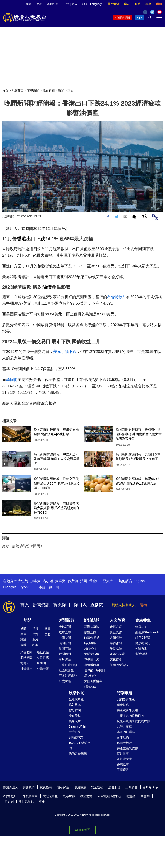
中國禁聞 (65, 638)
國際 (23, 628)
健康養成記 (143, 643)
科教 (35, 645)
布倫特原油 (117, 297)
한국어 (54, 587)
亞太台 (108, 581)
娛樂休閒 (76, 693)
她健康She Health (147, 632)
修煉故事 (123, 764)
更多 (42, 801)
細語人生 (90, 686)
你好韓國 (75, 710)
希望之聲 (86, 796)
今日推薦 (43, 658)
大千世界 (75, 732)
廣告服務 (114, 787)
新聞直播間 (123, 18)
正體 (66, 4)
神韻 (29, 4)
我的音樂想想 (78, 754)
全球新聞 (65, 627)
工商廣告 (123, 770)
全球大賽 (43, 669)
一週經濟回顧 (68, 665)
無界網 (9, 801)
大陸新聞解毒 (93, 681)
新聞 (61, 90)
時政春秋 (90, 643)
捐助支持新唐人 (124, 605)
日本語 (41, 587)
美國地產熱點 (119, 665)
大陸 (23, 645)
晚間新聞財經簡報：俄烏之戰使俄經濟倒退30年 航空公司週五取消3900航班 (57, 483)
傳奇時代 (123, 705)
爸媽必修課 (117, 654)
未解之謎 (116, 627)
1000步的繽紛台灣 (80, 746)
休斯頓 (73, 581)
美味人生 (75, 721)
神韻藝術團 (30, 796)
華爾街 (12, 380)
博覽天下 (26, 663)
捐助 (137, 4)
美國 (23, 634)
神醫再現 (141, 648)
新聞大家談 (92, 627)
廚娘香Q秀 (76, 737)
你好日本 (75, 705)
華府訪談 (65, 659)
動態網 (145, 796)
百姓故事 (123, 754)
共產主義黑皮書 (127, 748)
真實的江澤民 (126, 732)
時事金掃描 (92, 638)
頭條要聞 (26, 652)
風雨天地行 (124, 743)
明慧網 (131, 796)
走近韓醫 (141, 654)
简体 (74, 4)
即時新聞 (26, 658)
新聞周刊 (65, 654)
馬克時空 (90, 676)
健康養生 (143, 620)
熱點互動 (90, 632)
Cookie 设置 (82, 830)
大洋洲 (60, 581)
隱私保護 (63, 787)
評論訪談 (92, 620)
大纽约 (23, 581)
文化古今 (116, 659)
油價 (47, 287)
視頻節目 (18, 90)
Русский (26, 587)
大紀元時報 (50, 796)
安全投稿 (97, 787)
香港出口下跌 (31, 239)
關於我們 (29, 787)
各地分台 (53, 4)
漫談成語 (116, 648)
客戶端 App (150, 787)
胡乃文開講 (143, 638)
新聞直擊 (65, 648)
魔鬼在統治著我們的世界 (133, 721)
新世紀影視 (26, 801)
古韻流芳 (116, 638)
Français (10, 587)
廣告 (127, 4)
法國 (84, 581)
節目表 (80, 605)
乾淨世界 (69, 796)
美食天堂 (75, 716)
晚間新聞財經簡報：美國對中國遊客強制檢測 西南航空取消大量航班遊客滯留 (139, 434)
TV (140, 18)
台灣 (35, 634)
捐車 (148, 4)
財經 (35, 639)
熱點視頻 (43, 652)
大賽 (39, 4)
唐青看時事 (92, 665)
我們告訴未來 (126, 699)
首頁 (5, 90)
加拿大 (35, 581)
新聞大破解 (92, 654)
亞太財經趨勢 (68, 676)
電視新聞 (33, 90)
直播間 (97, 605)
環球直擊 (65, 632)
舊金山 (94, 581)
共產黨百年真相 (127, 710)
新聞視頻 (67, 620)
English (139, 581)
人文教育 (118, 620)
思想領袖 (90, 648)
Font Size (144, 216)
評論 (23, 639)
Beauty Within (78, 726)
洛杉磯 (48, 581)
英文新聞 (113, 4)
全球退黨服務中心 (109, 796)
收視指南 (46, 787)
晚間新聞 (49, 90)
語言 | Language (92, 4)
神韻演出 (26, 669)
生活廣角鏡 (76, 699)
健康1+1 (141, 627)
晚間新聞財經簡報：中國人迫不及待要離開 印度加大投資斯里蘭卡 (57, 459)
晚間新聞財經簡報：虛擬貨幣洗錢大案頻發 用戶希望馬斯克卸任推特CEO (57, 508)
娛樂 (48, 628)
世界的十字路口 (95, 670)
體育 (48, 634)
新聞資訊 (41, 605)
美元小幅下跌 (65, 352)
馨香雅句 (116, 643)
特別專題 (125, 693)
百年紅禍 (123, 737)
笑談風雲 (116, 632)
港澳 (35, 628)
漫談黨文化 (124, 759)
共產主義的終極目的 (130, 716)
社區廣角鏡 (66, 670)
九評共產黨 (124, 726)
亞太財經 (65, 681)
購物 (159, 4)
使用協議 (80, 787)
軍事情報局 (92, 659)
